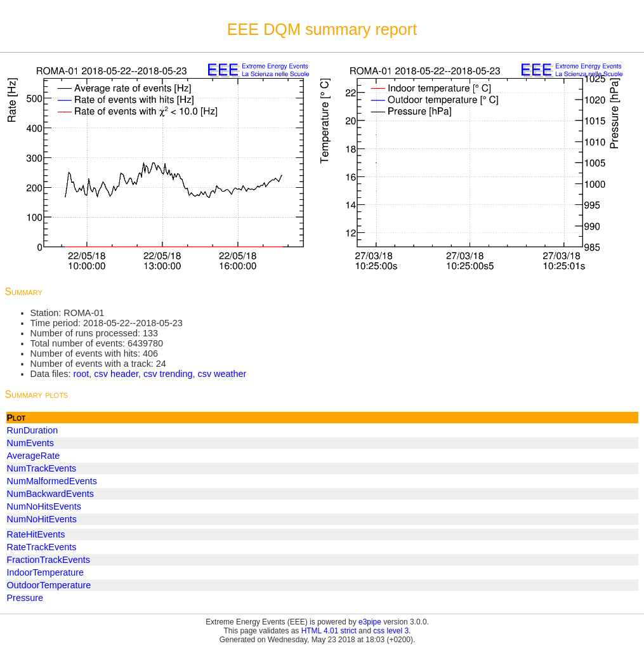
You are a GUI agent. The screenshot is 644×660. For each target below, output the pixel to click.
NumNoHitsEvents (44, 506)
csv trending (168, 374)
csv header (116, 374)
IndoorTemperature (46, 572)
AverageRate (34, 456)
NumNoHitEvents (42, 519)
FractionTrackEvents (49, 560)
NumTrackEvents (42, 468)
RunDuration (33, 430)
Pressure (25, 598)
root (81, 374)
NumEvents (30, 443)
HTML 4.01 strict (329, 631)
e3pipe (370, 622)
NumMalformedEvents (52, 481)
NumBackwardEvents (51, 494)
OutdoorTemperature (49, 585)
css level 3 (391, 631)
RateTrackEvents (42, 547)
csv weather (222, 374)
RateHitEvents (36, 534)
